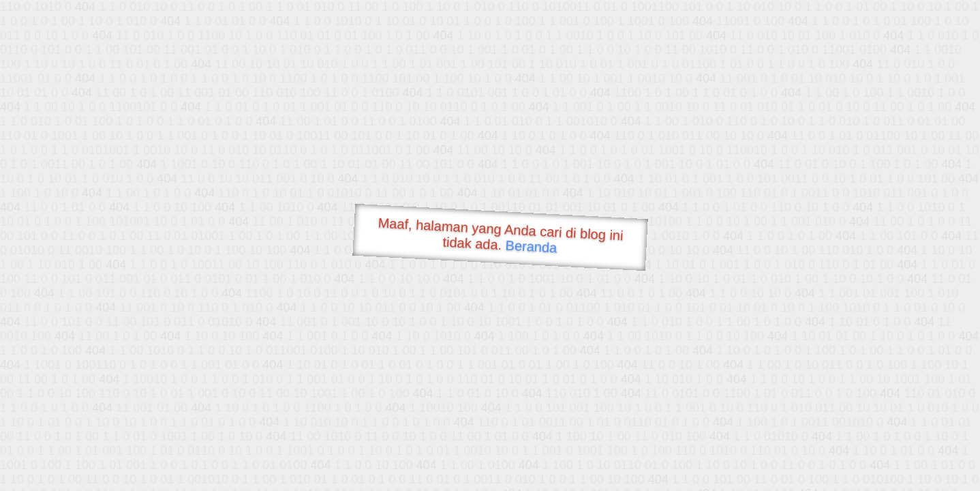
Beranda (531, 246)
